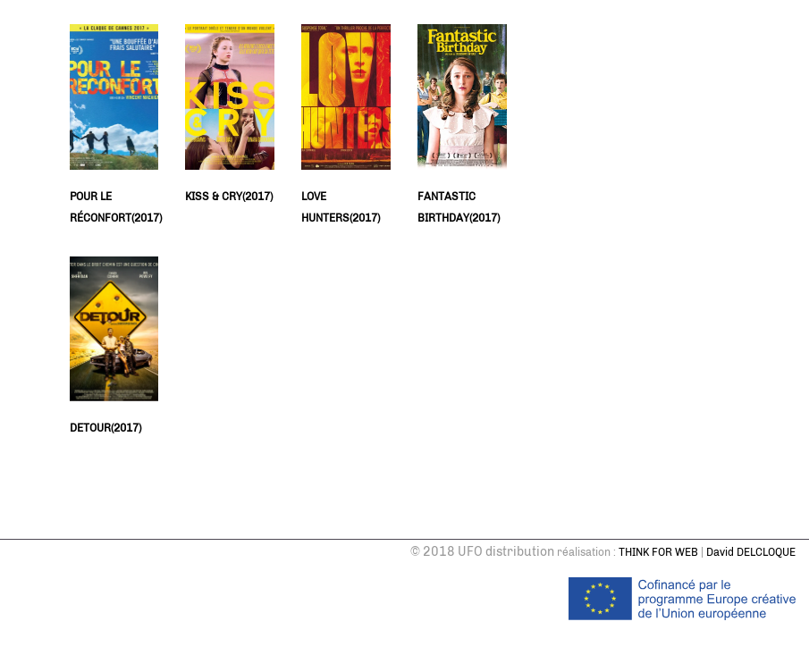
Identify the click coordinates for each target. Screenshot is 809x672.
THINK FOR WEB (658, 552)
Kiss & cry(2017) (229, 197)
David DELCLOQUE (751, 552)
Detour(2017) (105, 428)
